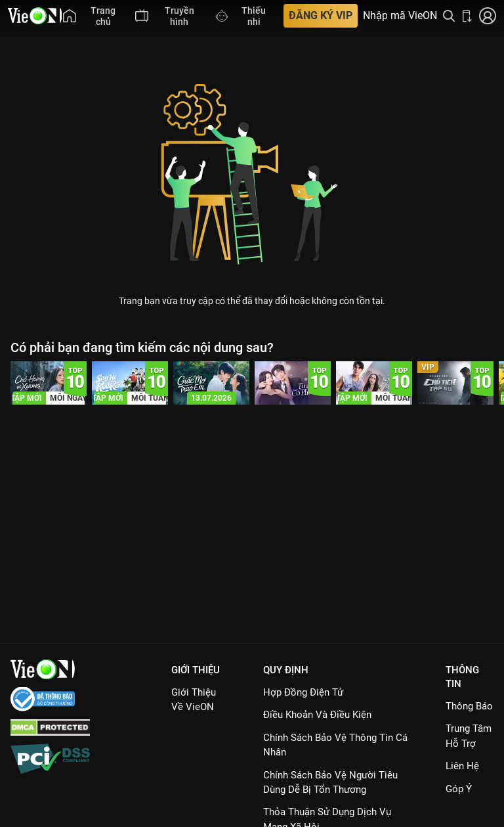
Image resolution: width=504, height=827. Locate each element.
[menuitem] (93, 16)
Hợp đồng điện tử (303, 692)
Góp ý (459, 789)
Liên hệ (462, 766)
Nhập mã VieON (400, 16)
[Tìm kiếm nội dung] (449, 16)
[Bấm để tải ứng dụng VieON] (467, 16)
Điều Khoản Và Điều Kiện (317, 715)
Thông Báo (469, 706)
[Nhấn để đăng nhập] (488, 16)
